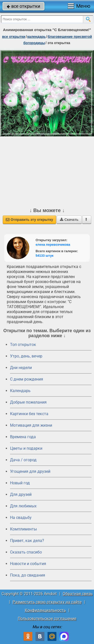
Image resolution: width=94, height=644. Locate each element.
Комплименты (23, 529)
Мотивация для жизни (31, 425)
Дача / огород (23, 460)
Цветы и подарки (26, 448)
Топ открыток (23, 345)
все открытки (23, 6)
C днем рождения (27, 379)
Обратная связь (78, 594)
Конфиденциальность (45, 610)
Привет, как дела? (27, 541)
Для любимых (23, 506)
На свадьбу (21, 518)
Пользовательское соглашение (47, 619)
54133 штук (44, 256)
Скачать (69, 220)
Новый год (20, 483)
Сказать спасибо (26, 552)
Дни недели (21, 368)
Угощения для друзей (30, 471)
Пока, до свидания (28, 575)
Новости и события (28, 564)
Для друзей (21, 494)
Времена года (23, 437)
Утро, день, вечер (26, 356)
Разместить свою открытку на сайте (47, 602)
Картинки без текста (29, 414)
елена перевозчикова (53, 245)
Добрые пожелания (28, 402)
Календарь (37, 37)
